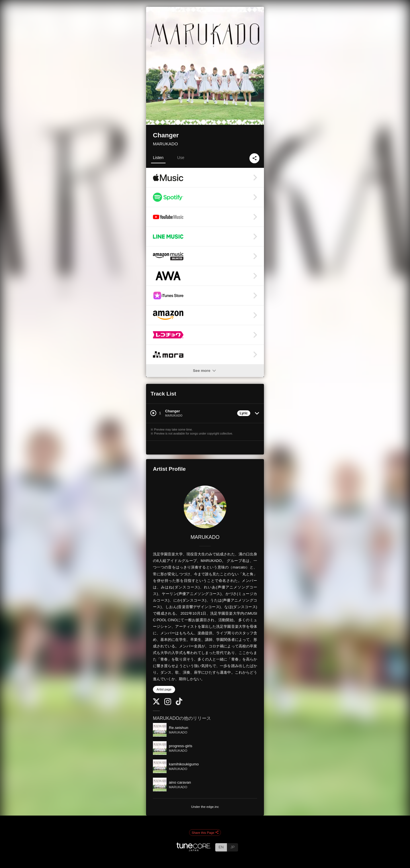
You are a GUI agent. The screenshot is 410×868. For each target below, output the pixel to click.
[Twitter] (156, 703)
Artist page (164, 689)
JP (232, 847)
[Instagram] (168, 704)
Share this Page (205, 833)
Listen (158, 158)
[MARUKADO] (205, 507)
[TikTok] (179, 704)
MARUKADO (165, 144)
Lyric (244, 413)
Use (181, 158)
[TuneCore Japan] (194, 850)
